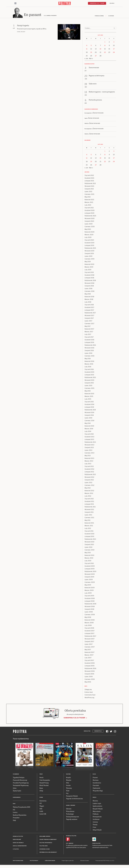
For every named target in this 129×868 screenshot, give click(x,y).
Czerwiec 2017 (89, 324)
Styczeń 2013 (89, 467)
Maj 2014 (88, 424)
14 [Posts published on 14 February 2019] (100, 49)
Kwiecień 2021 (89, 200)
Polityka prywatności (46, 843)
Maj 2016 (88, 359)
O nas (94, 828)
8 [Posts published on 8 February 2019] (105, 46)
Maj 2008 (88, 618)
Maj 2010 (88, 553)
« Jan (86, 59)
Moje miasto (97, 812)
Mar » (91, 59)
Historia (95, 801)
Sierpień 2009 (89, 577)
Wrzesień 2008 (90, 607)
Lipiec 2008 (89, 612)
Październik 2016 (90, 346)
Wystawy (69, 789)
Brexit (41, 778)
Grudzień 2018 (89, 276)
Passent (95, 778)
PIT (41, 804)
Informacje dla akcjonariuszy (48, 853)
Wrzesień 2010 (89, 542)
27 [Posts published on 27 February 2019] (96, 56)
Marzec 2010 (89, 559)
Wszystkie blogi (98, 791)
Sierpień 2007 (89, 642)
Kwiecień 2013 (89, 459)
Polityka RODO (44, 846)
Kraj (14, 804)
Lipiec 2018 (88, 289)
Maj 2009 (88, 585)
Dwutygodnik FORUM (18, 861)
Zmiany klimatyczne (73, 817)
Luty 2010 (88, 561)
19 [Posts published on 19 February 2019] (91, 53)
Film (68, 783)
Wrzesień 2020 (90, 219)
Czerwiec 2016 (89, 356)
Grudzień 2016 (89, 340)
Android (71, 844)
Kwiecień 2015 (89, 394)
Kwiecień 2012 (89, 491)
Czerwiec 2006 (90, 680)
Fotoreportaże (97, 817)
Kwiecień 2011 (89, 524)
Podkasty (96, 814)
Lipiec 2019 (88, 257)
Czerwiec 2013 (89, 453)
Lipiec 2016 (88, 354)
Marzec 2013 (89, 462)
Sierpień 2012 (89, 480)
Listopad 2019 (89, 246)
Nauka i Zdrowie (71, 806)
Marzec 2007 (89, 656)
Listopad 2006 (89, 666)
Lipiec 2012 (88, 483)
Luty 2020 (88, 238)
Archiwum (96, 820)
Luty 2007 (88, 658)
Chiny (41, 791)
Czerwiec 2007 (90, 647)
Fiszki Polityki (96, 844)
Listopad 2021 (89, 181)
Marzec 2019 (89, 268)
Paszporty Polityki (72, 796)
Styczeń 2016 (89, 370)
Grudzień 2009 (90, 567)
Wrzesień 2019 (89, 251)
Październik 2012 (90, 475)
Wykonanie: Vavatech (85, 861)
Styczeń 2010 (89, 564)
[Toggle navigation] (15, 3)
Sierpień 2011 (89, 513)
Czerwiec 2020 (90, 227)
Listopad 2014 (89, 408)
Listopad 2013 (89, 440)
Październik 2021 (90, 184)
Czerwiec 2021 (89, 195)
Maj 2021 (88, 197)
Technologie (70, 814)
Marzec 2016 (89, 365)
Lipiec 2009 (89, 580)
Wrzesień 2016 (89, 348)
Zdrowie (69, 809)
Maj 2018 (88, 294)
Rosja (41, 789)
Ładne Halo (71, 861)
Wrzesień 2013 (89, 445)
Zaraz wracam (98, 113)
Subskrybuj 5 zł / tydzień (97, 3)
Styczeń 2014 (89, 435)
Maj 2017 (88, 327)
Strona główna (99, 16)
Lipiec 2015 (88, 386)
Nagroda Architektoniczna (74, 799)
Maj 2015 (88, 391)
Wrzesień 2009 (90, 575)
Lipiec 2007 (89, 645)
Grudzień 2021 (89, 179)
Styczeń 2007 (89, 661)
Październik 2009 (90, 572)
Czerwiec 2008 (90, 615)
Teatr (68, 791)
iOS (67, 844)
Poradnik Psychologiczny (21, 783)
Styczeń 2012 (89, 499)
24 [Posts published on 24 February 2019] (114, 53)
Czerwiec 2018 (89, 292)
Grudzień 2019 (89, 243)
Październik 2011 (90, 507)
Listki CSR (43, 814)
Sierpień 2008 (89, 610)
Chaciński (96, 786)
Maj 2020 (88, 230)
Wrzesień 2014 (89, 413)
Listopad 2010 (89, 537)
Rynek (41, 798)
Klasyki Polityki (98, 809)
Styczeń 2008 (89, 629)
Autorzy (95, 822)
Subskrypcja (98, 732)
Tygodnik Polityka (19, 778)
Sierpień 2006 (89, 674)
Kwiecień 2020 (89, 232)
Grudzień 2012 (89, 470)
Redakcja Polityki (18, 837)
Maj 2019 (88, 262)
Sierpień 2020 (89, 222)
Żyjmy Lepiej (17, 791)
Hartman (96, 781)
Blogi (94, 775)
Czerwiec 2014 (89, 421)
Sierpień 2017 (89, 319)
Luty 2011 (88, 529)
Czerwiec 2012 (89, 486)
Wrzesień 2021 (89, 187)
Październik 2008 (90, 604)
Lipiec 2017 (88, 321)
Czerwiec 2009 (90, 583)
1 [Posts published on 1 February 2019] (105, 43)
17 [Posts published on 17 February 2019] (114, 49)
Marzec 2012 (89, 494)
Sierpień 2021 (89, 189)
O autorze (111, 16)
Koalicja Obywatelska (20, 816)
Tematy (95, 825)
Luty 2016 (88, 367)
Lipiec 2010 (88, 548)
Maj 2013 (88, 456)
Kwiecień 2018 (89, 297)
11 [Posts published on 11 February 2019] (87, 49)
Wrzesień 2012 (89, 478)
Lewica (15, 813)
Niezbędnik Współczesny (21, 786)
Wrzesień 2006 (90, 672)
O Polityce (16, 850)
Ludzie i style (97, 804)
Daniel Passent (21, 32)
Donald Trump (44, 783)
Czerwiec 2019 (89, 259)
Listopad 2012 (89, 472)
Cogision (67, 861)
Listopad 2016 (89, 343)
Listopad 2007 (89, 634)
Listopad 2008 (89, 602)
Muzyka (69, 781)
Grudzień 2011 (89, 502)
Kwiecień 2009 (90, 588)
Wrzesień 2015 (89, 381)
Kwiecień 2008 (90, 621)
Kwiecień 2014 (89, 427)
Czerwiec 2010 (89, 550)
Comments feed (90, 695)
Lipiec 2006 (89, 677)
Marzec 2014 (89, 429)
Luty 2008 (88, 626)
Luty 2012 (88, 497)
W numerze (16, 775)
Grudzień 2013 (89, 437)
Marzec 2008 (89, 623)
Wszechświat (70, 812)
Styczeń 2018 (89, 305)
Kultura (68, 775)
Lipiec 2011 (88, 515)
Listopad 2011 (89, 505)
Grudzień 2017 (89, 308)
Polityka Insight (34, 861)
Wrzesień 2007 (90, 639)
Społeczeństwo (97, 807)
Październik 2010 (90, 540)
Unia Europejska (45, 781)
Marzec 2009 (89, 591)
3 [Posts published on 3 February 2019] (114, 43)
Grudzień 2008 (90, 599)
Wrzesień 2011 (89, 510)
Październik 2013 (90, 443)
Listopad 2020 (89, 214)
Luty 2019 (88, 270)
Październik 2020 (90, 216)
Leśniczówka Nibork (50, 861)
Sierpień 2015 (89, 383)
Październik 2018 (90, 281)
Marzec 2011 (89, 526)
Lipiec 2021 (88, 192)
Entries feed (89, 693)
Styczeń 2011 (89, 532)
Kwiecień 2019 (89, 265)
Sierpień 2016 (89, 351)
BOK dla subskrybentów (20, 846)
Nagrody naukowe (72, 820)
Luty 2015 (88, 400)
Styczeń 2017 (89, 338)
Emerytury (43, 801)
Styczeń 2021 (89, 208)
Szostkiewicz (97, 783)
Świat (41, 775)
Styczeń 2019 (89, 273)
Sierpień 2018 (89, 286)
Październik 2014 (90, 410)
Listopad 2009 (89, 569)
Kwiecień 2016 (89, 362)
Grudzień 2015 (89, 373)
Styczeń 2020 (89, 241)
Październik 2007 (90, 637)
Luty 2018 (88, 303)
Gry (67, 794)
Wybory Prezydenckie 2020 (21, 808)
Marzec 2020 (89, 235)
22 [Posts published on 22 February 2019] (105, 53)
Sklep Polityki (97, 830)
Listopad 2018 (89, 278)
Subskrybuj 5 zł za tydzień (74, 718)
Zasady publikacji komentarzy (48, 840)
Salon (15, 789)
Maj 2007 (88, 650)
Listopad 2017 (89, 311)
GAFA (41, 812)
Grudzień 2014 (89, 405)
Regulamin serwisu (45, 837)
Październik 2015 (90, 378)
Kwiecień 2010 (89, 556)
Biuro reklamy (17, 840)
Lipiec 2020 (89, 224)
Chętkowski (96, 789)
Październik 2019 (90, 249)
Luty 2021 (88, 206)
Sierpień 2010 (89, 545)
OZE (41, 809)
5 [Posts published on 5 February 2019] (91, 46)
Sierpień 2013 (89, 448)
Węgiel (42, 807)
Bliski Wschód (44, 786)
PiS (14, 810)
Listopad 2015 (89, 375)
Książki (68, 778)
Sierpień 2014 (89, 416)
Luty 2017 (88, 335)
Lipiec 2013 (88, 451)
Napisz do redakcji (18, 843)
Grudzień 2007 (90, 631)
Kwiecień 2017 (89, 329)
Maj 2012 (88, 488)
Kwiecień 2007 (89, 653)
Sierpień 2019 (89, 254)
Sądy (14, 821)
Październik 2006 (90, 669)
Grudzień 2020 (90, 211)
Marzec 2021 (89, 203)
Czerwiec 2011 (89, 518)
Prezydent (16, 818)
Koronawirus (17, 798)
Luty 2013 (88, 464)
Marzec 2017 (89, 332)
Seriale (68, 786)
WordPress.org (89, 698)
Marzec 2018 (89, 300)
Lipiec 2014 (88, 418)
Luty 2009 (88, 594)
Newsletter (87, 732)
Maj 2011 (87, 521)
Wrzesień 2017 (89, 316)
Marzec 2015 (89, 397)
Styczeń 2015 (89, 402)
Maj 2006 (88, 682)
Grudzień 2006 (90, 664)
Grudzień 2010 (89, 534)
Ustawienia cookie (45, 850)
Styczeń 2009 (89, 596)
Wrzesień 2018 (89, 284)
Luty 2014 (88, 432)
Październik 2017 (90, 313)
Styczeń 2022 (89, 176)
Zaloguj (112, 3)
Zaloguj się (88, 690)
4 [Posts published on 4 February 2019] (87, 46)
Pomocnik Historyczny (20, 781)
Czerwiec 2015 (89, 389)
